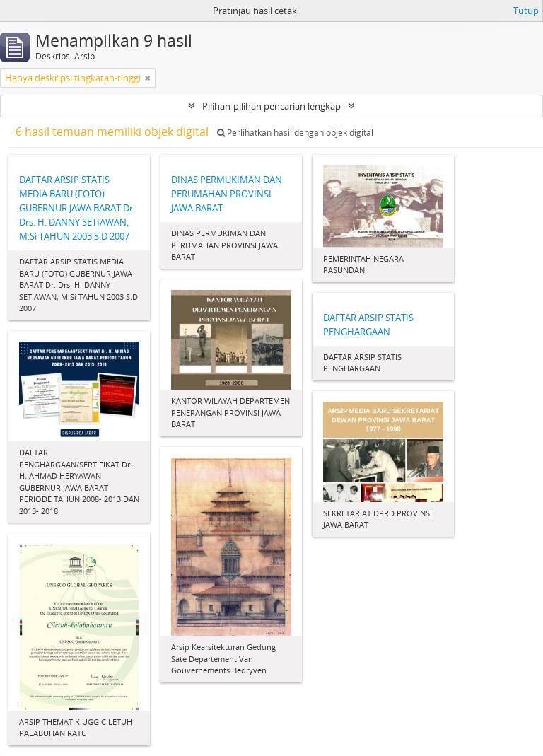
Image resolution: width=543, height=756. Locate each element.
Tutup (526, 11)
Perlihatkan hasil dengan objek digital (295, 133)
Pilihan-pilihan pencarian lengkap (271, 106)
